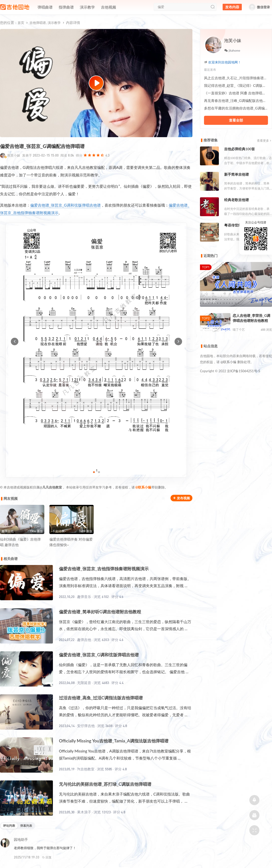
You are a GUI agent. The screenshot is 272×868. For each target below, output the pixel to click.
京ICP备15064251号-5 (244, 371)
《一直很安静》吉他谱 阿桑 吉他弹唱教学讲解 (236, 93)
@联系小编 (143, 487)
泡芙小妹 (14, 155)
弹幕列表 (26, 826)
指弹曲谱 (66, 7)
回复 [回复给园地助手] (47, 857)
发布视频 (181, 498)
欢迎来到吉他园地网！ (225, 62)
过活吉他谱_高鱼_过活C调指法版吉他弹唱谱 (101, 698)
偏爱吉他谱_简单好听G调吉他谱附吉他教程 (100, 612)
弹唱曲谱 (45, 7)
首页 (21, 23)
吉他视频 (109, 7)
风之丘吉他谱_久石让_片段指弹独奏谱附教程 (236, 78)
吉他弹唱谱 (38, 23)
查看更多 (264, 141)
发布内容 (232, 7)
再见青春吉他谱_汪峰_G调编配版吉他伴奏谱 (236, 101)
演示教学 (87, 7)
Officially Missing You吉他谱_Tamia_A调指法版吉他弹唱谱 (114, 741)
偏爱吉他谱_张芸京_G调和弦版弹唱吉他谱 (65, 205)
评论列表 (9, 826)
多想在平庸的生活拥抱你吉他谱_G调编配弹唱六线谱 (236, 108)
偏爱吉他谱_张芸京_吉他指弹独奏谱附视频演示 (104, 569)
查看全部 (236, 120)
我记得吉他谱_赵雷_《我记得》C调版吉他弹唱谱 (236, 85)
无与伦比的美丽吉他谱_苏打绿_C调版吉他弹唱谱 (105, 784)
